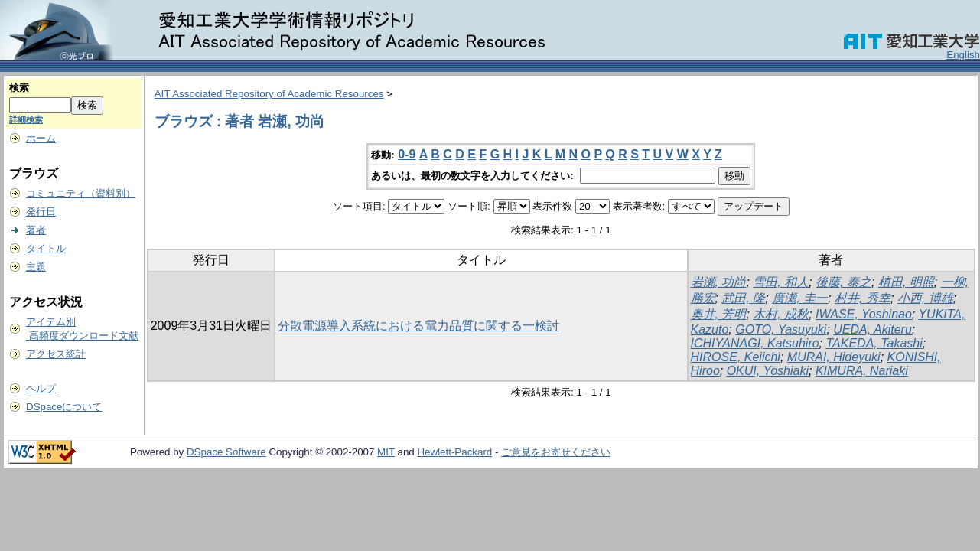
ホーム (41, 138)
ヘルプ (41, 388)
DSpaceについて (64, 407)
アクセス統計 (56, 354)
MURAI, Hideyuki (834, 357)
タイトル (46, 248)
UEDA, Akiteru (873, 329)
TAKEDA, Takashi (874, 343)
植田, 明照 (906, 282)
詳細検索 (26, 119)
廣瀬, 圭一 (800, 298)
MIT (386, 452)
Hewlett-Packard (454, 452)
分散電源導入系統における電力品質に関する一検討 (418, 326)
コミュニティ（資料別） (81, 193)
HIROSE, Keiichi (736, 357)
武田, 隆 (743, 298)
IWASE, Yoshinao (864, 314)
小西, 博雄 (925, 298)
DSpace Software (226, 452)
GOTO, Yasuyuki (781, 329)
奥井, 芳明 (719, 314)
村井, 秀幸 (863, 298)
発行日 (41, 212)
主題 (36, 267)
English (963, 55)
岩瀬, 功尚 (719, 282)
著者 (36, 230)
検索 (19, 88)
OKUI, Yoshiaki (768, 371)
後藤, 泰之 (843, 282)
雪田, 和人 (781, 282)
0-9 (407, 154)
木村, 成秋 (781, 314)
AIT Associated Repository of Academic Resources (269, 94)
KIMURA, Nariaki (862, 371)
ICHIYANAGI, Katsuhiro (755, 343)
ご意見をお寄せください (556, 452)
